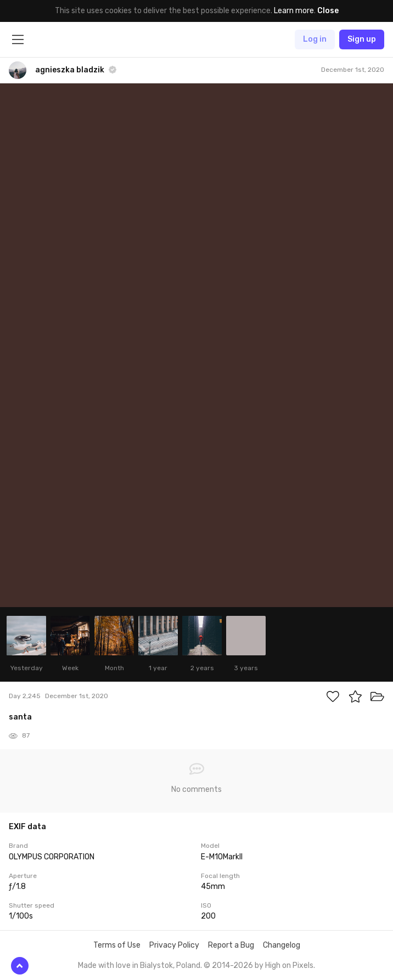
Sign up (362, 39)
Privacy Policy (174, 945)
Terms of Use (117, 945)
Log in (315, 39)
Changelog (282, 945)
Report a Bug (231, 945)
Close (328, 11)
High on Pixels (289, 965)
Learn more (294, 11)
